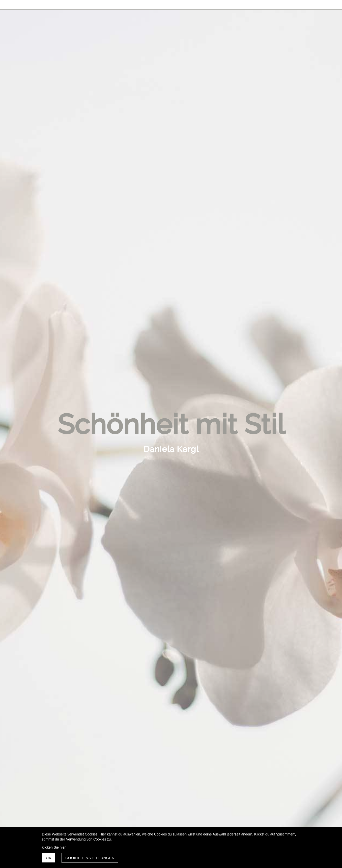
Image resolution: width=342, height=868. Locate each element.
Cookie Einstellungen (90, 858)
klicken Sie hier (54, 847)
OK (49, 858)
